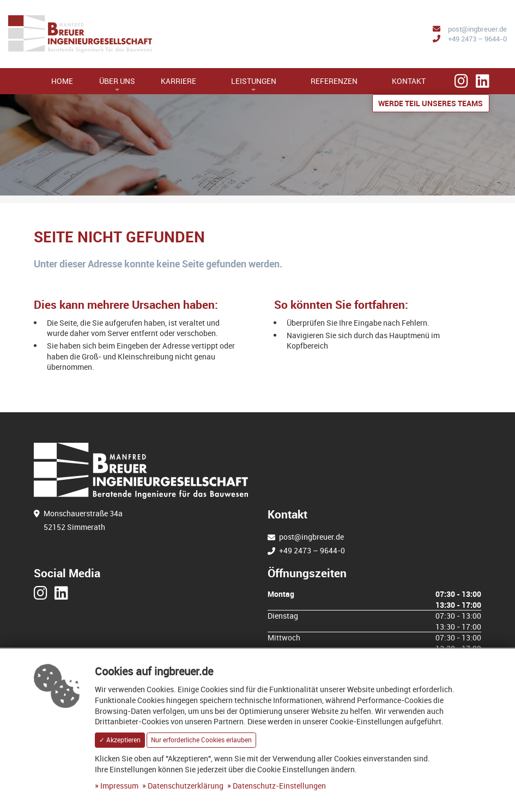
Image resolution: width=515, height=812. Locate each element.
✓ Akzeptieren (120, 740)
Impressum (119, 786)
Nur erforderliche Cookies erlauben (201, 740)
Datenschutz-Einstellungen (279, 786)
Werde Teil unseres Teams (431, 103)
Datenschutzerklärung (186, 786)
